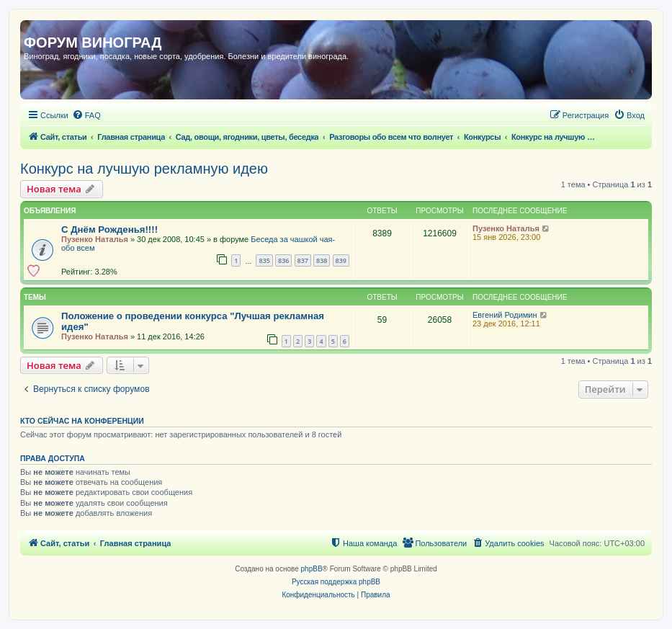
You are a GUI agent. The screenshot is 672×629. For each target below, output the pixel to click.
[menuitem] (86, 115)
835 (264, 260)
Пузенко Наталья (95, 239)
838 (322, 260)
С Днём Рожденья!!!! (109, 229)
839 (341, 260)
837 (303, 260)
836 (283, 260)
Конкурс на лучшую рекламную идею (144, 169)
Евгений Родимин (505, 315)
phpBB (312, 569)
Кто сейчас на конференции (82, 421)
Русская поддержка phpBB (336, 582)
